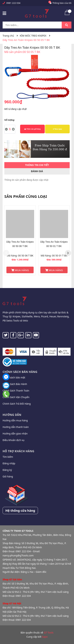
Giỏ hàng (8, 476)
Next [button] (68, 253)
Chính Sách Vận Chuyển (16, 397)
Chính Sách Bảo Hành (15, 384)
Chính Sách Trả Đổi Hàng (17, 404)
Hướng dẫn (12, 415)
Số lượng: (10, 120)
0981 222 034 (13, 3)
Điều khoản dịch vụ (14, 440)
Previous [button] (6, 253)
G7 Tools (49, 633)
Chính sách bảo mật (14, 377)
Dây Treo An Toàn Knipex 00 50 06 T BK (20, 244)
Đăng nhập (9, 463)
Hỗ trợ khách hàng (18, 451)
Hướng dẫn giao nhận (15, 434)
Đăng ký (7, 470)
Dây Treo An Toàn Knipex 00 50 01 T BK (54, 244)
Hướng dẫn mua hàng (15, 420)
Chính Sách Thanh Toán (16, 391)
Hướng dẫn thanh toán (16, 427)
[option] (20, 240)
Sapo (45, 637)
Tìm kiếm (8, 457)
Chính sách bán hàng (20, 372)
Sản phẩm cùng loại (26, 196)
